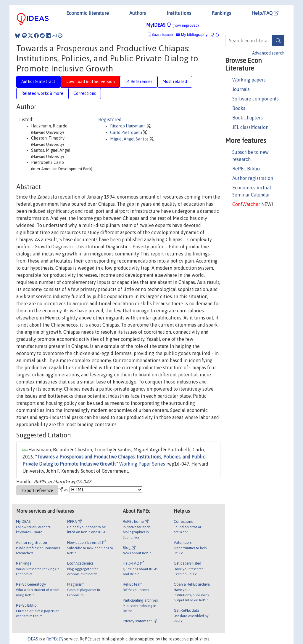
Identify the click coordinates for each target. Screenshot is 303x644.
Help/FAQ (265, 13)
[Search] (278, 41)
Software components (256, 99)
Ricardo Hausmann (128, 126)
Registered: (110, 119)
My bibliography (192, 35)
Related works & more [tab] (42, 93)
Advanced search (268, 53)
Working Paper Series (142, 464)
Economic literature (88, 13)
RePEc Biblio (246, 169)
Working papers (249, 80)
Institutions (179, 13)
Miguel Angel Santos (130, 139)
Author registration (253, 178)
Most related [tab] (175, 82)
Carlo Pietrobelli (126, 132)
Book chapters (248, 118)
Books (239, 108)
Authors (138, 13)
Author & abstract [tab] (38, 82)
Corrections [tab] (85, 93)
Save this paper (163, 35)
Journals (241, 89)
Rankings (221, 13)
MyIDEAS (173, 25)
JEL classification (250, 127)
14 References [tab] (139, 82)
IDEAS (32, 639)
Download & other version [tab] (90, 82)
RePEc (55, 639)
